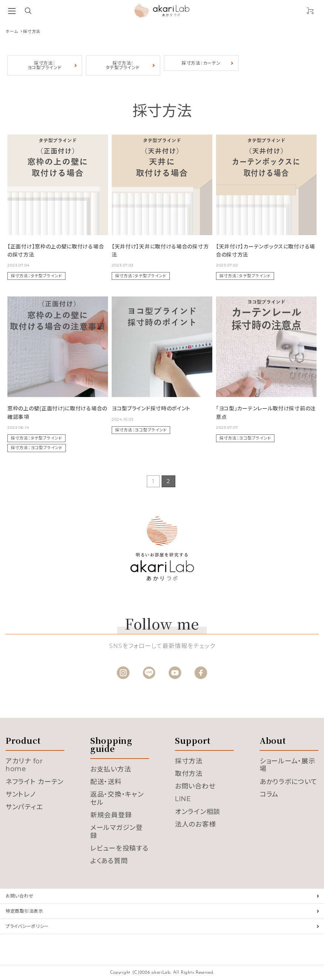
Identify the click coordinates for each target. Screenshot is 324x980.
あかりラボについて (288, 782)
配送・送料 (106, 782)
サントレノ (21, 794)
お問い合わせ (195, 786)
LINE (183, 799)
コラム (269, 794)
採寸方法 (189, 761)
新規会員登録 (111, 815)
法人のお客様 (195, 824)
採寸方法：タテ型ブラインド (123, 65)
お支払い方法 (111, 769)
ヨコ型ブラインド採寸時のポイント (151, 408)
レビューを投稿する (119, 848)
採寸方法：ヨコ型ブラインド (45, 65)
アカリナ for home (24, 765)
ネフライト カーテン (35, 782)
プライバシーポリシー (27, 926)
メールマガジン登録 (117, 832)
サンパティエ (24, 807)
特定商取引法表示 (24, 911)
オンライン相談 (198, 812)
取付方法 (189, 774)
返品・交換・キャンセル (117, 798)
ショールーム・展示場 (287, 765)
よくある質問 (109, 861)
